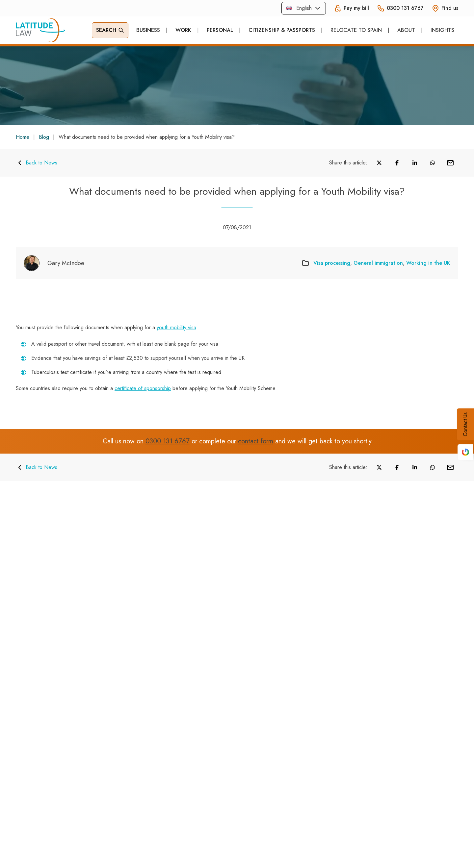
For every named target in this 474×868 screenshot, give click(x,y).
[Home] (40, 30)
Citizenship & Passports (282, 30)
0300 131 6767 (168, 441)
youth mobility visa (176, 327)
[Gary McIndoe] (54, 263)
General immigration (378, 263)
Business (148, 30)
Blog (44, 137)
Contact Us (465, 424)
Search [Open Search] (110, 30)
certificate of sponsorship (143, 388)
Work (183, 30)
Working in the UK (428, 263)
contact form (256, 441)
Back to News (37, 163)
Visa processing (332, 263)
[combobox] (304, 8)
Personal (220, 30)
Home (23, 137)
